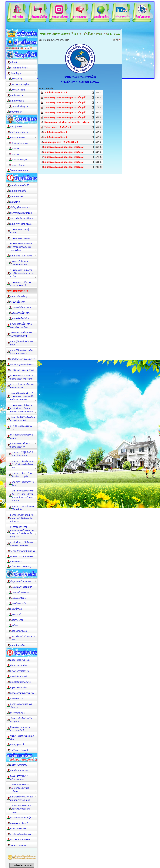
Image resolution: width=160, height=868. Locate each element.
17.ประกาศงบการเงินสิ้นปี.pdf (57, 127)
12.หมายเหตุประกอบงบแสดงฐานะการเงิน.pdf (64, 107)
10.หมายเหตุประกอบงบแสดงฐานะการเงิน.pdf (64, 97)
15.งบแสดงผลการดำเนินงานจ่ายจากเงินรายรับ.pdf (67, 122)
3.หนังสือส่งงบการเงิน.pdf (55, 137)
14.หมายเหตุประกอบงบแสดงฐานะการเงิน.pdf (64, 117)
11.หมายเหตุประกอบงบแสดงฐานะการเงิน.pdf (64, 102)
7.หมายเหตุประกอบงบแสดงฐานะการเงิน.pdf (64, 157)
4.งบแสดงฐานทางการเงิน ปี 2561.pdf (61, 142)
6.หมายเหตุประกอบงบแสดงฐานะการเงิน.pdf (64, 152)
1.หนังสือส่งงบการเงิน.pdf (55, 92)
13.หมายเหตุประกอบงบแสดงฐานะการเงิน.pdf (64, 112)
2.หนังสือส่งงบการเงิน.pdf (55, 132)
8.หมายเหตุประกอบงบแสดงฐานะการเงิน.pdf (64, 162)
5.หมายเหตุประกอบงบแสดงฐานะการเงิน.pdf (64, 147)
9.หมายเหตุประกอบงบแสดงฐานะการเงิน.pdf (64, 167)
